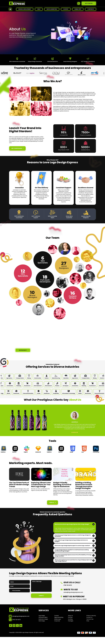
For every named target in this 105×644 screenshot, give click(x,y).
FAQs (88, 621)
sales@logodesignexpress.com (21, 616)
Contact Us (89, 617)
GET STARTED (89, 3)
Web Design (42, 621)
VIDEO (39, 9)
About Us (70, 616)
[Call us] (79, 3)
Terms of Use (90, 619)
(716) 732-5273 (16, 620)
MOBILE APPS (78, 9)
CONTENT (66, 9)
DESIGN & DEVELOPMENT (25, 9)
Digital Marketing (59, 617)
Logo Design (42, 616)
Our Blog (70, 619)
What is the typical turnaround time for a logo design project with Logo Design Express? (73, 560)
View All (53, 503)
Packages (71, 621)
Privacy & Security (91, 616)
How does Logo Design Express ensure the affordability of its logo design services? (73, 555)
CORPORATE (91, 9)
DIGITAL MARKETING (52, 9)
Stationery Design (43, 619)
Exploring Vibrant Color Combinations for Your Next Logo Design (41, 485)
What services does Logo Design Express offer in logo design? (72, 524)
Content (57, 616)
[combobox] (11, 590)
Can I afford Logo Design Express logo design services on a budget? (71, 541)
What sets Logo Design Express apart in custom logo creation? (72, 546)
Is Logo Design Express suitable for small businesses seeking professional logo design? (72, 550)
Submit (41, 596)
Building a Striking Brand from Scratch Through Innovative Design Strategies (84, 486)
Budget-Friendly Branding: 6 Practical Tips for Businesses (62, 485)
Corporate (57, 621)
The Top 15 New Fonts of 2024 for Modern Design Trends (19, 485)
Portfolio (70, 617)
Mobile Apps (58, 619)
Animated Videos (43, 617)
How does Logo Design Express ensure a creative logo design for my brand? (73, 536)
